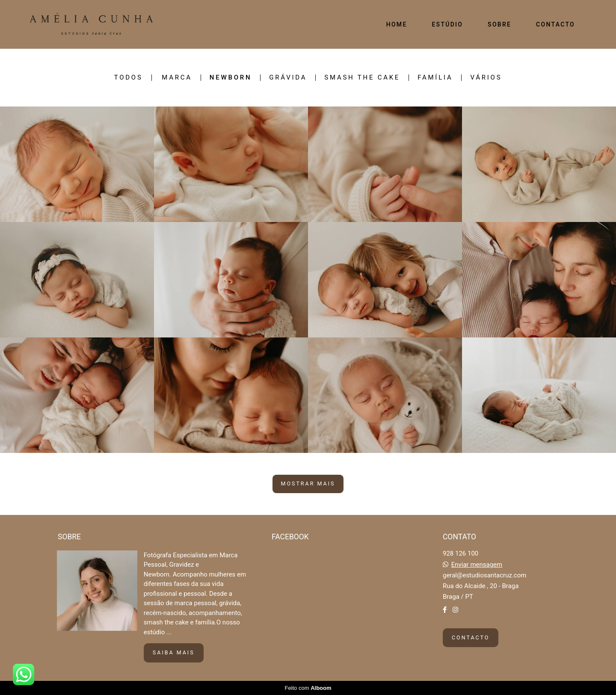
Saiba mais (174, 652)
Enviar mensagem (477, 565)
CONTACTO (555, 24)
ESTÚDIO (447, 24)
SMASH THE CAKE (362, 78)
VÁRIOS (486, 78)
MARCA (177, 78)
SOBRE (499, 24)
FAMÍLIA (435, 78)
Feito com (308, 688)
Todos (129, 78)
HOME (397, 24)
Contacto (471, 637)
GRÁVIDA (288, 78)
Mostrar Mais (308, 484)
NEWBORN (231, 78)
